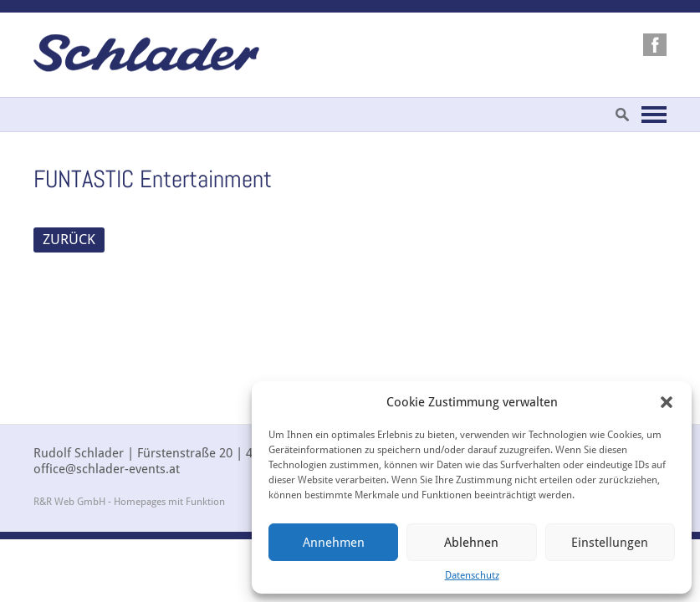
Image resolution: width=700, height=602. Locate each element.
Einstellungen (610, 543)
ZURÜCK (69, 239)
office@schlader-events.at (107, 469)
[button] (667, 402)
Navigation (654, 115)
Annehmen (334, 543)
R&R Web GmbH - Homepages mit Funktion (129, 502)
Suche (622, 115)
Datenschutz (472, 575)
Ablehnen (471, 543)
